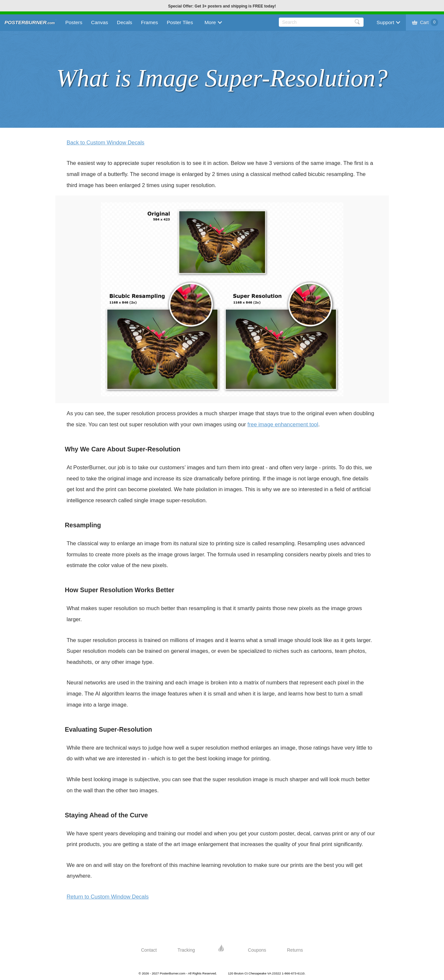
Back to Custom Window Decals (106, 143)
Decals (125, 22)
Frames (150, 22)
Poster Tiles (180, 22)
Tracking (186, 950)
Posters (74, 22)
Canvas (100, 22)
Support (385, 22)
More (210, 22)
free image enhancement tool (283, 424)
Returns (295, 950)
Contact (149, 950)
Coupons (257, 950)
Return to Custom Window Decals (108, 897)
